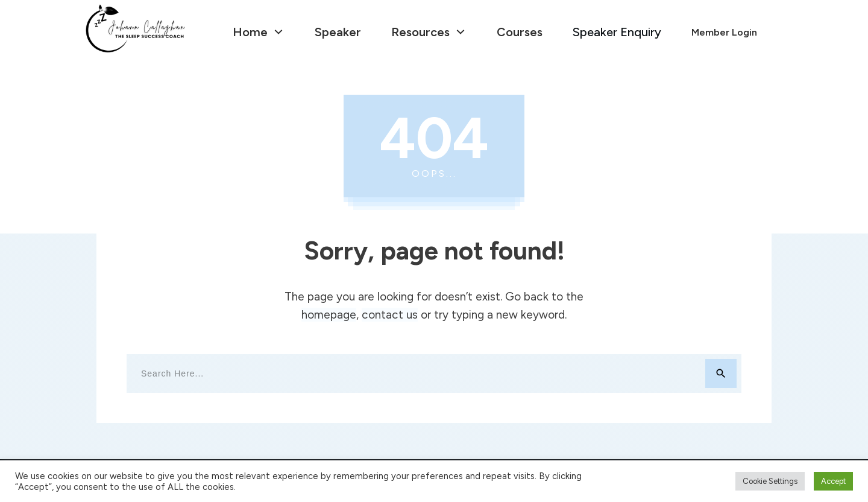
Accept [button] (833, 481)
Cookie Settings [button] (770, 481)
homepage (329, 315)
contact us (390, 315)
